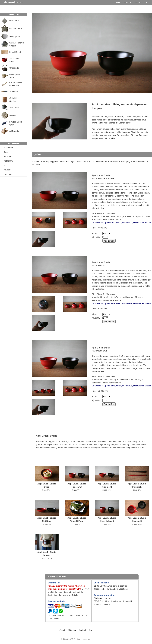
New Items (14, 20)
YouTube (8, 170)
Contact (82, 630)
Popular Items (16, 28)
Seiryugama (15, 36)
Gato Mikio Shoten (14, 100)
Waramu (13, 115)
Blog (6, 152)
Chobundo (14, 68)
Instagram (8, 161)
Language (8, 174)
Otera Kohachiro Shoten (17, 44)
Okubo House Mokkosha (16, 84)
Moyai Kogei (15, 52)
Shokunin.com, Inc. (103, 598)
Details (75, 595)
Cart (91, 630)
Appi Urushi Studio (15, 60)
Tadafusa (14, 92)
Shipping (72, 630)
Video (114, 138)
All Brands (14, 131)
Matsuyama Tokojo (15, 76)
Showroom (8, 148)
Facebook (8, 156)
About (62, 630)
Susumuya (14, 107)
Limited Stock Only (16, 123)
